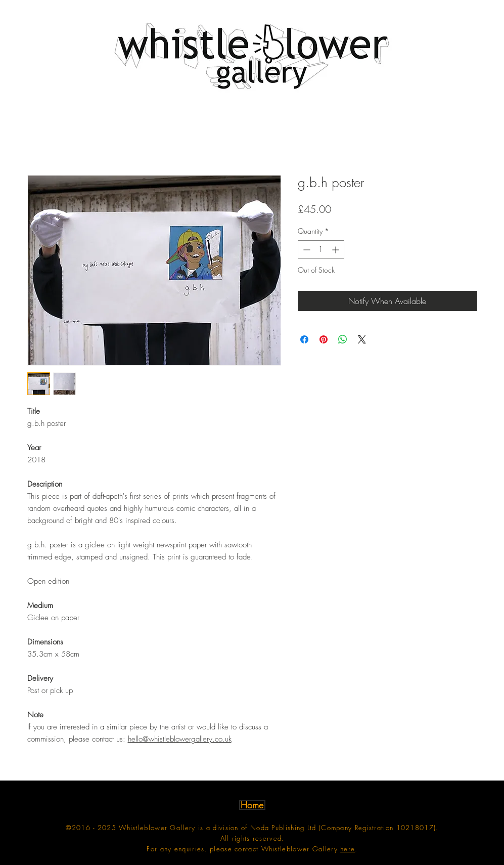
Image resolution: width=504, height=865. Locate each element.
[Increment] (336, 250)
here (348, 849)
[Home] (252, 805)
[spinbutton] (321, 250)
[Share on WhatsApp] (343, 339)
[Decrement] (306, 250)
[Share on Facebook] (304, 339)
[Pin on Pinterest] (324, 339)
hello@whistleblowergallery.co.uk (180, 739)
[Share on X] (362, 339)
